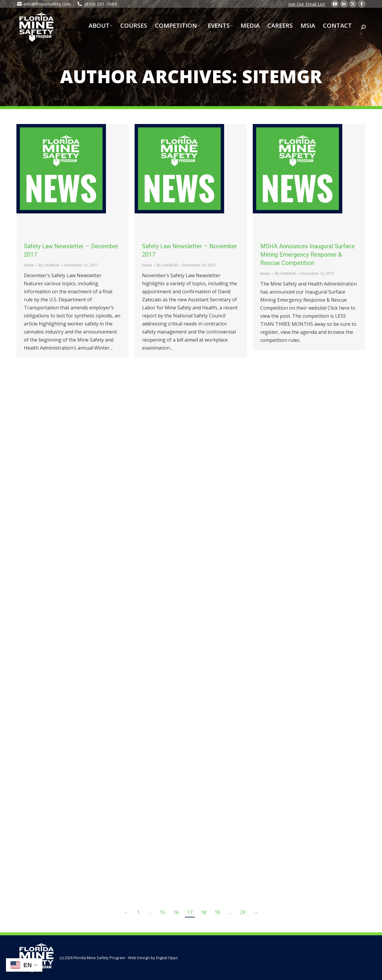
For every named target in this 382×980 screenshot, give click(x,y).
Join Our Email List (307, 4)
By (49, 265)
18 (204, 912)
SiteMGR (282, 76)
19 (217, 912)
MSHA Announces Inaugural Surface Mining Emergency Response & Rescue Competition (308, 255)
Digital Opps (167, 958)
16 (176, 912)
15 (162, 912)
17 (190, 912)
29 (243, 912)
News (29, 265)
